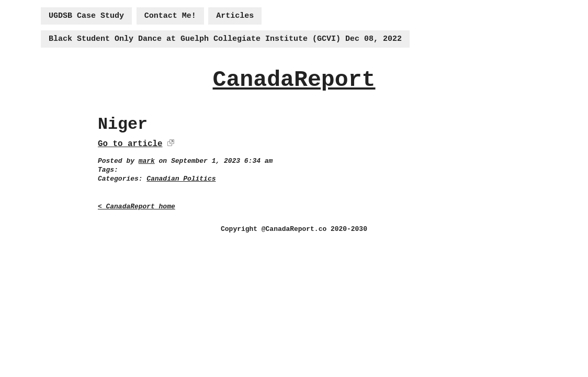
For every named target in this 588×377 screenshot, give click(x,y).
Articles (235, 16)
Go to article (130, 144)
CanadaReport (294, 80)
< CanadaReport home (137, 207)
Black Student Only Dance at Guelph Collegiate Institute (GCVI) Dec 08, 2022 (225, 39)
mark (147, 161)
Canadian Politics (181, 179)
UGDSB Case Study (86, 16)
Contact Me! (170, 16)
